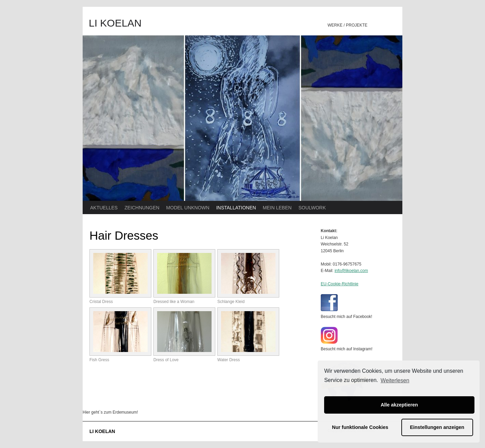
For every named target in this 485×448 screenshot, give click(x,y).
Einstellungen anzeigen (437, 427)
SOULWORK (312, 208)
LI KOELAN (115, 23)
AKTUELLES (104, 208)
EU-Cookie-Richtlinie (340, 284)
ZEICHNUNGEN (142, 208)
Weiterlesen (395, 380)
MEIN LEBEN (277, 208)
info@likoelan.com (351, 271)
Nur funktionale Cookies (360, 427)
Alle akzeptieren (399, 405)
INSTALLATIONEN (236, 208)
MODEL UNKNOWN (188, 208)
